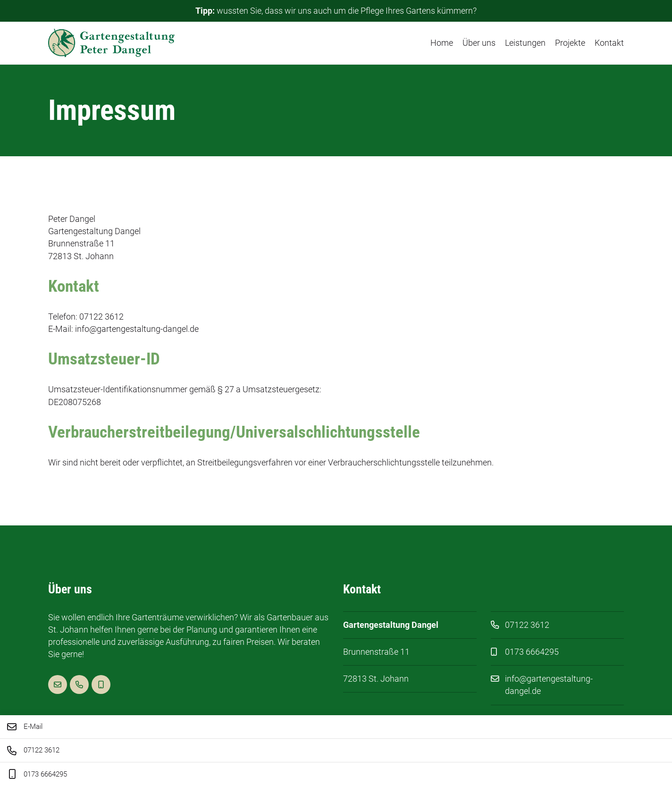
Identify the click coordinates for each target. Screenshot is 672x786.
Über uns (479, 43)
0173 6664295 (532, 652)
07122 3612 (527, 625)
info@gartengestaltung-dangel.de (549, 685)
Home (442, 43)
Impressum (571, 767)
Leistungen (525, 43)
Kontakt (609, 43)
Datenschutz (608, 767)
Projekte (570, 43)
